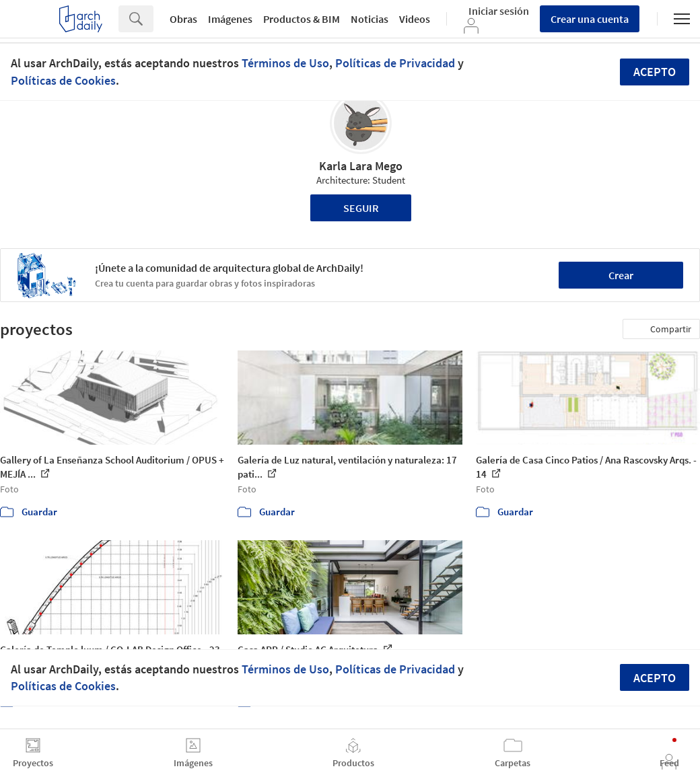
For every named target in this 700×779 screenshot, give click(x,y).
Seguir (361, 208)
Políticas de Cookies (63, 80)
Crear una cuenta (590, 19)
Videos (415, 19)
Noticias (370, 19)
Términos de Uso (285, 63)
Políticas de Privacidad (395, 63)
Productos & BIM (302, 19)
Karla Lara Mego (361, 166)
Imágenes (230, 19)
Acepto (655, 72)
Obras (183, 19)
